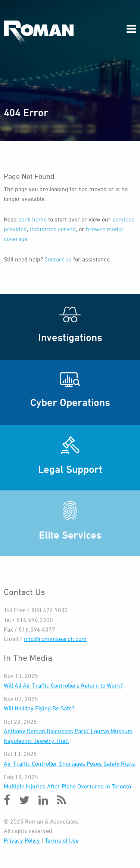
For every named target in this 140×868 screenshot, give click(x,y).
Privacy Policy (22, 840)
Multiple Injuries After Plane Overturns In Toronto (67, 786)
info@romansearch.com (55, 639)
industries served (53, 229)
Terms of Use (62, 840)
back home (32, 219)
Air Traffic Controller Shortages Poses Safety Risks (69, 763)
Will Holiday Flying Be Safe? (39, 708)
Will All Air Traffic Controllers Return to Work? (63, 685)
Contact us (58, 259)
